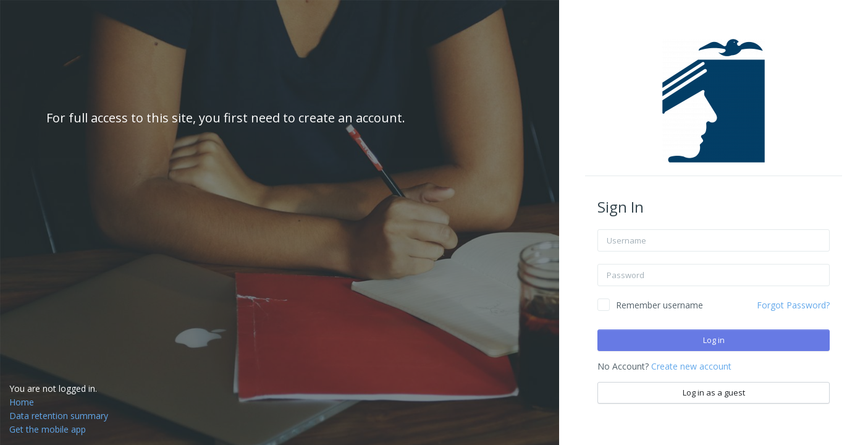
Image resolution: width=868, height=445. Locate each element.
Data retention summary (59, 416)
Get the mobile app (48, 429)
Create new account (691, 366)
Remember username (659, 305)
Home (22, 402)
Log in (714, 340)
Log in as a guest (714, 392)
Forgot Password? (793, 305)
